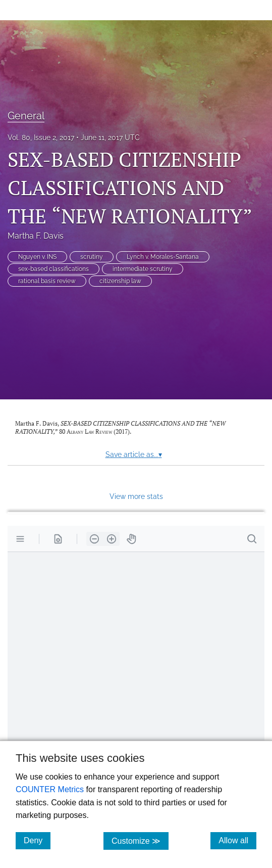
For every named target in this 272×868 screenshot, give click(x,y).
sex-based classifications (53, 269)
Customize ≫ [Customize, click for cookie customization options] (140, 840)
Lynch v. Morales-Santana (163, 257)
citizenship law (120, 281)
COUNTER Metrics (50, 789)
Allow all (237, 840)
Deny (37, 840)
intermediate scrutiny (143, 269)
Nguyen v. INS (37, 257)
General (26, 116)
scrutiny (92, 257)
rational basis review (47, 281)
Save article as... (134, 454)
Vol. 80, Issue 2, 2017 (41, 138)
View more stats (136, 496)
